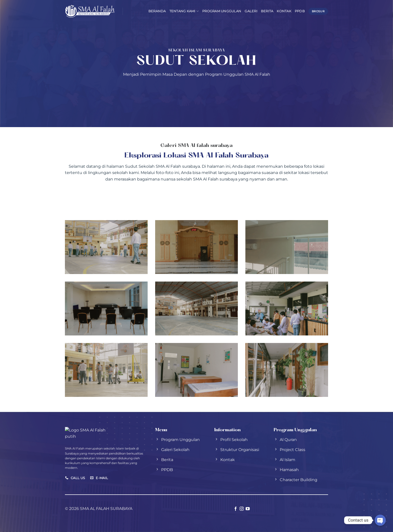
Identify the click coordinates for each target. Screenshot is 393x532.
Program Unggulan (222, 11)
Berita (267, 11)
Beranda (157, 11)
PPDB (300, 11)
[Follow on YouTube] (248, 509)
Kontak (284, 11)
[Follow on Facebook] (235, 509)
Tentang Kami (184, 11)
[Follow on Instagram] (242, 509)
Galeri (251, 11)
